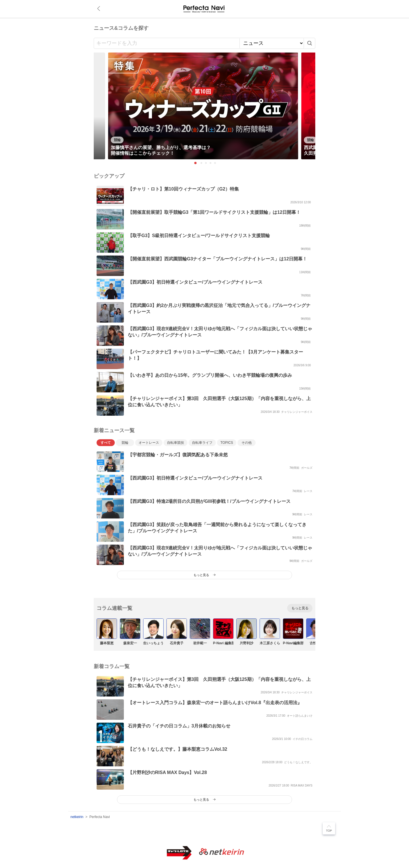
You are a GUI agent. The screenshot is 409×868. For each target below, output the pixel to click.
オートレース (149, 443)
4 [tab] (211, 163)
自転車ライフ (202, 443)
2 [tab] (202, 163)
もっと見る (300, 608)
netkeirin (77, 817)
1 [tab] (195, 163)
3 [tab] (206, 163)
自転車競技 (176, 443)
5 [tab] (215, 163)
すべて (106, 443)
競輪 (125, 443)
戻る (100, 9)
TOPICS (227, 443)
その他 (247, 443)
